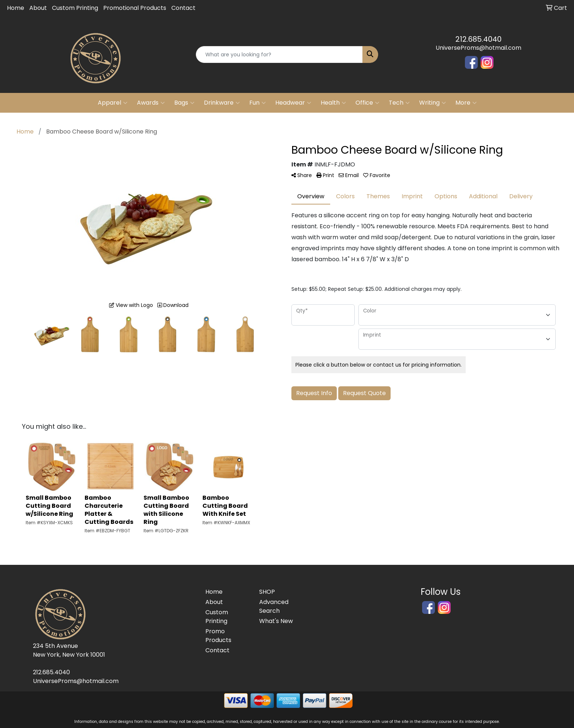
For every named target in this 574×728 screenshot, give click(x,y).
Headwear (293, 103)
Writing (433, 103)
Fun (258, 103)
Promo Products (218, 636)
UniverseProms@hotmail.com (478, 48)
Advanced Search (274, 606)
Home (16, 8)
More (466, 103)
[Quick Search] (279, 55)
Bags (184, 103)
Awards (151, 103)
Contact (183, 8)
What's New (276, 621)
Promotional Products (135, 8)
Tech (399, 103)
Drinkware (222, 103)
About (38, 8)
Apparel (113, 103)
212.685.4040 (478, 39)
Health (333, 103)
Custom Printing (75, 8)
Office (367, 103)
